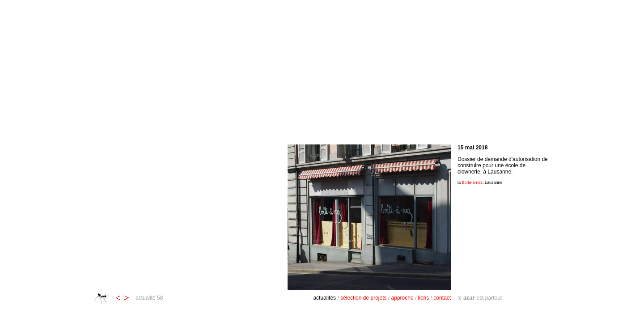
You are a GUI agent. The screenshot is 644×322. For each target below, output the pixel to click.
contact (442, 298)
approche (402, 298)
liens (424, 298)
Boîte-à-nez (472, 182)
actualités (324, 298)
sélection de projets (363, 298)
